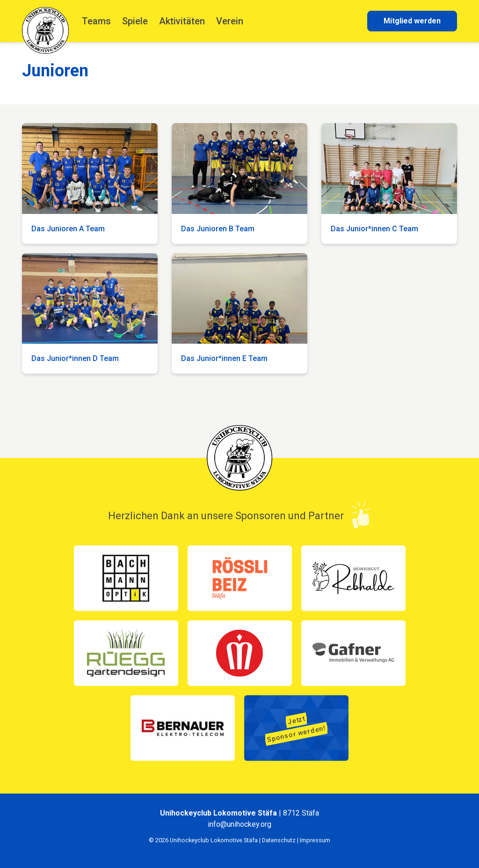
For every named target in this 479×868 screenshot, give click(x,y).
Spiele (135, 21)
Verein (230, 21)
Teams (96, 21)
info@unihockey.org (239, 824)
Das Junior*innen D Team (75, 358)
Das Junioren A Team (68, 229)
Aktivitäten (182, 21)
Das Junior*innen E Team (224, 358)
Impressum (315, 840)
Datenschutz (279, 840)
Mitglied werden (412, 21)
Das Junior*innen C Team (374, 229)
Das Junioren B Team (218, 229)
